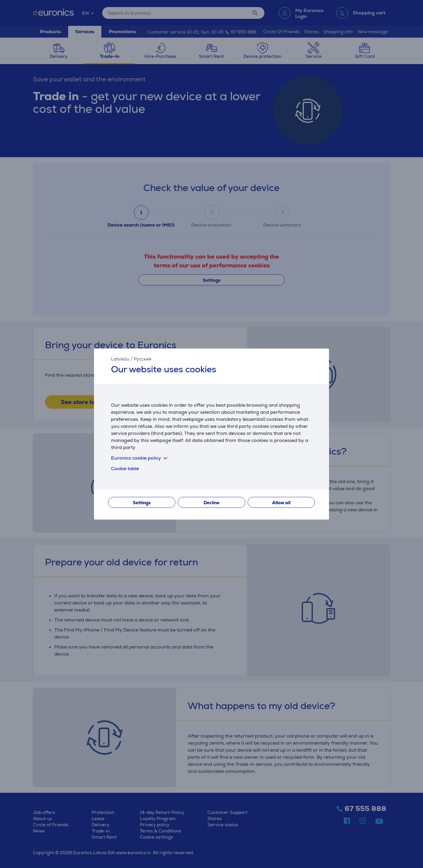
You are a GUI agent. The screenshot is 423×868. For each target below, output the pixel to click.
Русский (142, 359)
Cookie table (125, 469)
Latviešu (120, 359)
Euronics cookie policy (140, 458)
